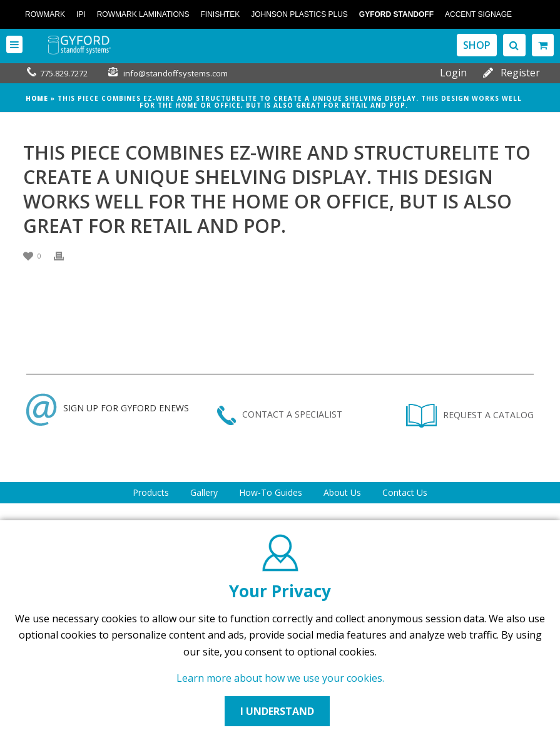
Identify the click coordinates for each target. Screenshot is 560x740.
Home (37, 98)
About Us (342, 492)
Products (151, 492)
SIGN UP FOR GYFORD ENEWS (108, 408)
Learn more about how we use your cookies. (280, 678)
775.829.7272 (64, 73)
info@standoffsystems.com (176, 73)
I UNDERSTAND (277, 711)
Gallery (204, 492)
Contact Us (405, 492)
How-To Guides (271, 492)
